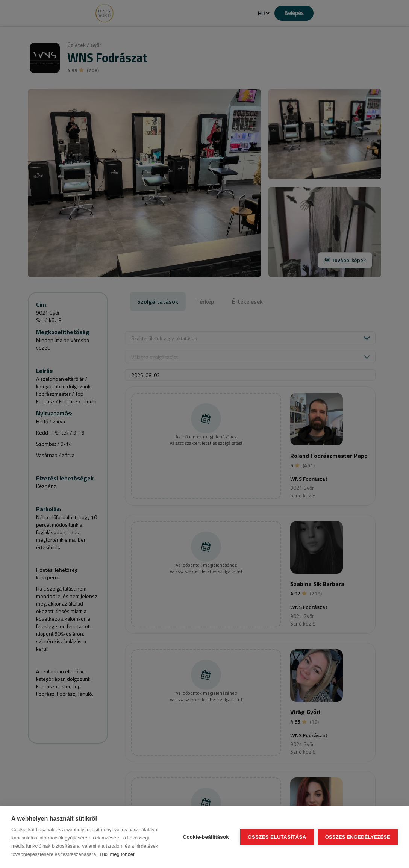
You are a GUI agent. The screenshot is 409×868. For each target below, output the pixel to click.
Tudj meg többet (117, 854)
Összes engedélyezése (358, 837)
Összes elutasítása (277, 837)
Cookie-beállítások (206, 837)
